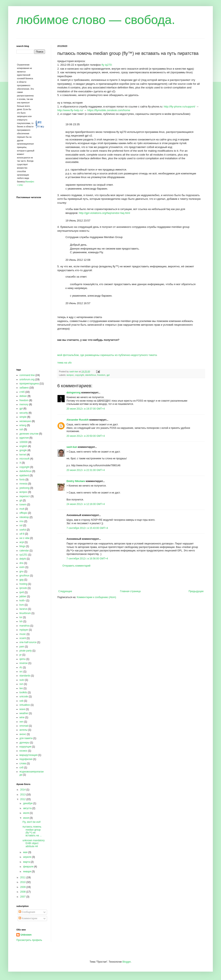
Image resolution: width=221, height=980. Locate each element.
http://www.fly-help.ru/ (70, 110)
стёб (22, 392)
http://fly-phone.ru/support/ (179, 107)
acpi (22, 542)
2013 (23, 795)
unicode (24, 697)
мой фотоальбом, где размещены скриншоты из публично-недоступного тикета (107, 355)
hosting (23, 584)
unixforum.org (27, 379)
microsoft (24, 459)
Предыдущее (196, 591)
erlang (23, 425)
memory (24, 404)
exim (22, 567)
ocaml (23, 638)
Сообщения (27, 912)
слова (23, 763)
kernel (23, 455)
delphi (23, 559)
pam (22, 647)
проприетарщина (29, 384)
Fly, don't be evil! (32, 822)
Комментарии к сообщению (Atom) (96, 597)
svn (21, 684)
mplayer (24, 630)
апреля (28, 857)
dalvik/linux (91, 375)
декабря (28, 803)
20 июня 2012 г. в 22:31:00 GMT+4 (86, 470)
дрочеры (24, 743)
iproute (23, 588)
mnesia (23, 484)
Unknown (26, 935)
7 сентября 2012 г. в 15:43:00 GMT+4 (87, 528)
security (24, 413)
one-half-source (28, 642)
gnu (21, 571)
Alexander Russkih (78, 420)
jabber (23, 596)
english (23, 446)
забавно (24, 388)
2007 (23, 897)
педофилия (26, 759)
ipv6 (22, 592)
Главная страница (130, 591)
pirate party (26, 651)
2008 (23, 892)
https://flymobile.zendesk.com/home (109, 110)
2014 (23, 790)
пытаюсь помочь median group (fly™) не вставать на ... (32, 831)
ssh (21, 429)
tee (21, 688)
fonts (22, 480)
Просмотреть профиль (29, 940)
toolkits (23, 692)
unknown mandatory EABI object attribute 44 (34, 843)
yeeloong (24, 488)
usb (21, 701)
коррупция (25, 747)
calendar (24, 551)
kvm (22, 605)
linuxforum (25, 613)
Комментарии (28, 918)
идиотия (24, 438)
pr (21, 655)
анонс (23, 734)
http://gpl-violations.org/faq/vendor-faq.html (105, 213)
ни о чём (24, 538)
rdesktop (24, 517)
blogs (22, 546)
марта (27, 862)
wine (22, 717)
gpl (108, 375)
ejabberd (24, 475)
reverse (24, 663)
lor (21, 617)
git (21, 500)
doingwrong (74, 393)
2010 (23, 882)
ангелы (23, 730)
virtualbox (25, 705)
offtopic (23, 513)
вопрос (70, 375)
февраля (29, 867)
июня (26, 818)
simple (23, 417)
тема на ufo (64, 363)
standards (25, 676)
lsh (21, 621)
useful (23, 530)
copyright (80, 375)
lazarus (23, 609)
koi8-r (23, 601)
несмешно (25, 421)
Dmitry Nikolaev (76, 481)
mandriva (24, 626)
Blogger (127, 962)
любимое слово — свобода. (96, 20)
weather (24, 713)
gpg (21, 580)
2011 (23, 877)
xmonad (24, 726)
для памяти (26, 738)
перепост (25, 496)
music (23, 634)
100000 (24, 442)
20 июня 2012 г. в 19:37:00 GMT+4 (86, 409)
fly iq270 (107, 65)
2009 (23, 887)
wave (22, 709)
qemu (23, 659)
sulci (22, 680)
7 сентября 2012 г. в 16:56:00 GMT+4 (87, 559)
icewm (23, 505)
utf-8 (22, 534)
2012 (23, 799)
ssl (21, 525)
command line (27, 375)
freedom (101, 375)
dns (21, 563)
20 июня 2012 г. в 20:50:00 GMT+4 (86, 436)
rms (21, 521)
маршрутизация (28, 755)
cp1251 (23, 555)
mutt (22, 509)
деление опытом (29, 434)
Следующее (65, 591)
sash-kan (72, 447)
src (21, 672)
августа (28, 808)
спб (21, 768)
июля (26, 813)
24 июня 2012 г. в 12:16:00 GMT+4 (86, 504)
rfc (21, 667)
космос (23, 751)
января (27, 872)
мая (26, 852)
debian (23, 396)
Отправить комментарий (76, 566)
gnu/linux (24, 576)
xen (21, 722)
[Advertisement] (131, 579)
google (23, 450)
